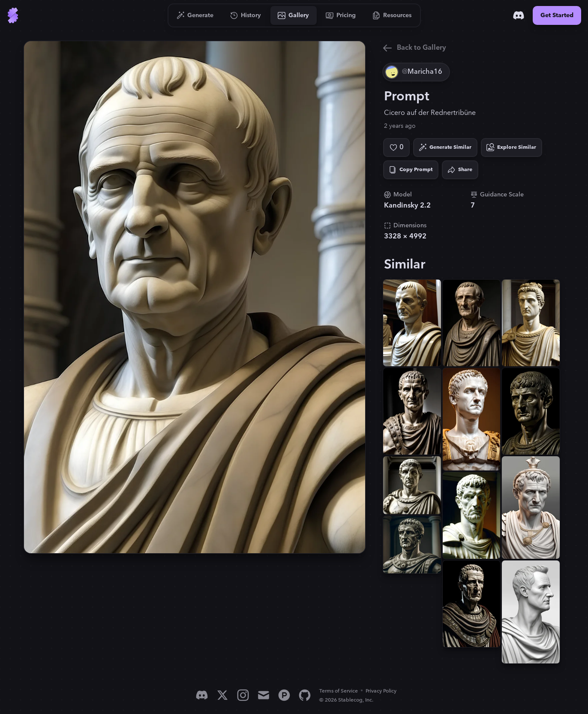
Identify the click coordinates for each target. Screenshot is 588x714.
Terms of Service (339, 691)
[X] (222, 695)
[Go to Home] (13, 15)
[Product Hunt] (284, 695)
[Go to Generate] (195, 15)
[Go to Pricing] (341, 15)
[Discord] (519, 15)
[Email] (264, 695)
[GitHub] (305, 695)
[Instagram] (243, 695)
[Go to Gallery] (294, 15)
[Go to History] (246, 15)
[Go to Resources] (392, 15)
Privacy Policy (381, 691)
